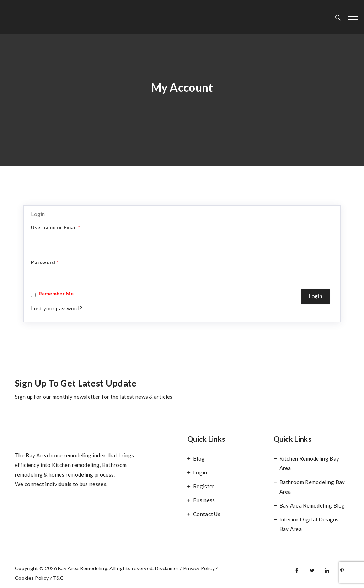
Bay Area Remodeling (83, 568)
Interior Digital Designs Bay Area (309, 524)
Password (45, 262)
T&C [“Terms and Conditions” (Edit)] (58, 578)
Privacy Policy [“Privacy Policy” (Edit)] (199, 568)
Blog (199, 458)
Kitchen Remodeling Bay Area (309, 463)
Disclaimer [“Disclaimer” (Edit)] (167, 568)
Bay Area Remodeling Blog (312, 505)
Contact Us (207, 514)
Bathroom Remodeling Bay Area (312, 487)
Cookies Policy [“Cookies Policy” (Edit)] (32, 578)
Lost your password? (57, 308)
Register (204, 486)
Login (200, 472)
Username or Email (55, 227)
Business (204, 500)
